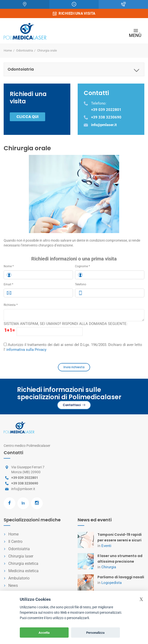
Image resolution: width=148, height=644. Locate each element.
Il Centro (15, 542)
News (13, 585)
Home (8, 50)
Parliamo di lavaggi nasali (121, 577)
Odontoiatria (25, 50)
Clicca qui (27, 117)
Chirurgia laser (21, 556)
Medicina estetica (23, 571)
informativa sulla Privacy (26, 350)
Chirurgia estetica (23, 563)
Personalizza (95, 633)
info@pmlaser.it (23, 489)
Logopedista (111, 583)
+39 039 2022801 (25, 478)
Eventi (106, 546)
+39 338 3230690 (25, 483)
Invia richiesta (74, 367)
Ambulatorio (19, 578)
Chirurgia (109, 567)
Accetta (44, 633)
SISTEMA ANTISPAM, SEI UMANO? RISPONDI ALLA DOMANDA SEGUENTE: (66, 324)
